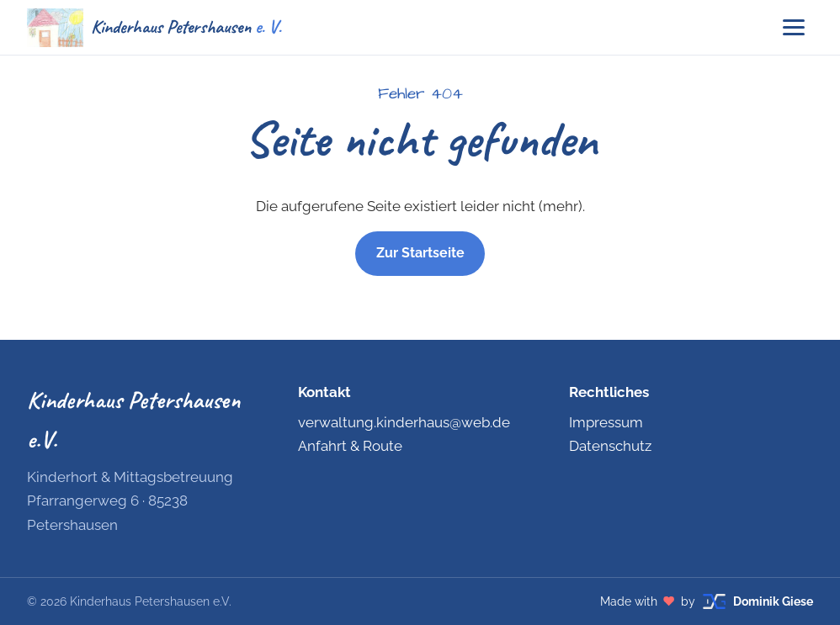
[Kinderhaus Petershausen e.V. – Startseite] (154, 28)
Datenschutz (610, 446)
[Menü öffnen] (794, 27)
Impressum (606, 422)
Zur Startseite (420, 253)
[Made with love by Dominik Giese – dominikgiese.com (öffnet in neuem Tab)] (707, 601)
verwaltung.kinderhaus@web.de (404, 422)
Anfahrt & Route (350, 446)
